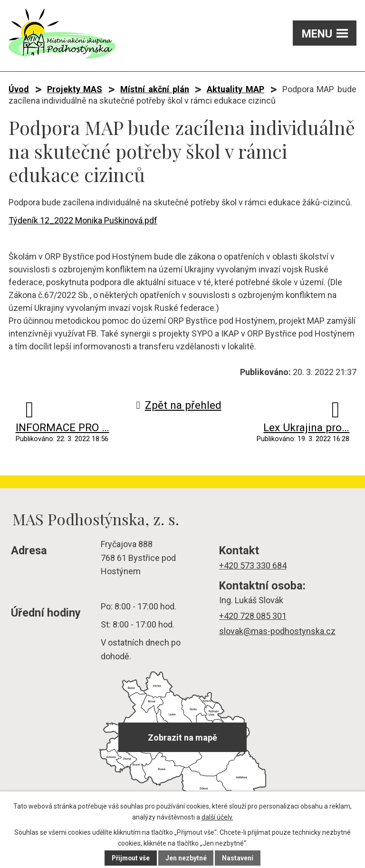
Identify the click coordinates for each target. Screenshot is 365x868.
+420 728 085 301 (253, 616)
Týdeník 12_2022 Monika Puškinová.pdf (83, 220)
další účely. (217, 817)
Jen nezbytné (187, 858)
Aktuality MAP (235, 89)
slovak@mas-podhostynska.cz (277, 631)
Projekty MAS (75, 89)
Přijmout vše (130, 858)
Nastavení (239, 858)
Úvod (19, 89)
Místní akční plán (154, 89)
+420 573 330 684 (253, 565)
